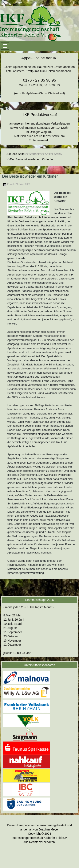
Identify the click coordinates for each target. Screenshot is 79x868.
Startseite (35, 154)
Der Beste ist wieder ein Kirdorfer (30, 176)
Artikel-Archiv (53, 154)
